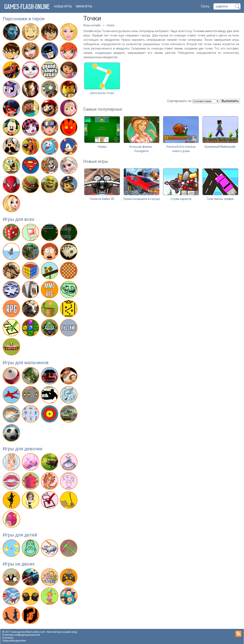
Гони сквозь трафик (220, 199)
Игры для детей (20, 535)
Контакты (8, 638)
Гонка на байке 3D (102, 199)
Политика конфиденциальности (21, 635)
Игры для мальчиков (26, 363)
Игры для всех (18, 219)
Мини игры (84, 6)
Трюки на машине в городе (142, 199)
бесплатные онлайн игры (62, 632)
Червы (102, 147)
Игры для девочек (23, 449)
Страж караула (181, 199)
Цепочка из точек (102, 93)
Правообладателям (14, 641)
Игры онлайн (92, 25)
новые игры (63, 6)
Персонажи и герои (24, 19)
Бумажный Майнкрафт (220, 147)
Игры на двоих (19, 564)
